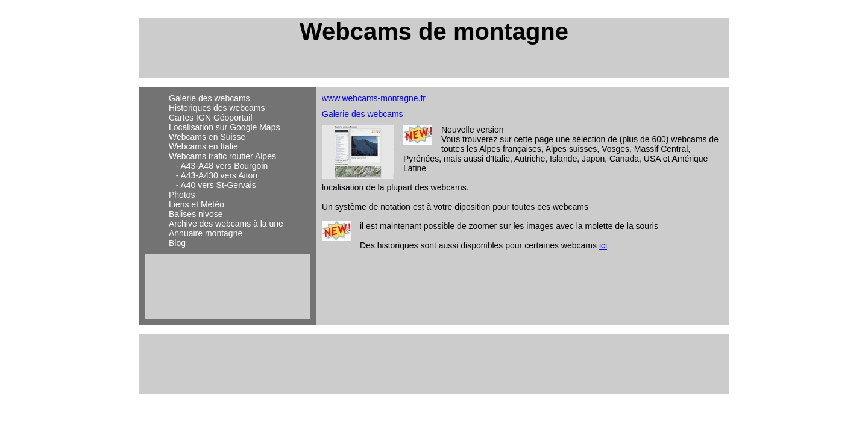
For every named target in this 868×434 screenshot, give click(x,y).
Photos (182, 195)
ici (603, 245)
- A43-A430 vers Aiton (213, 175)
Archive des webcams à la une (226, 224)
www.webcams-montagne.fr (374, 98)
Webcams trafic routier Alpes (222, 156)
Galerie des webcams (209, 98)
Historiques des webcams (217, 108)
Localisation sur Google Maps (224, 127)
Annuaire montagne (206, 233)
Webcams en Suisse (207, 137)
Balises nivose (196, 214)
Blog (177, 243)
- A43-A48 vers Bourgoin (218, 166)
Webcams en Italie (203, 146)
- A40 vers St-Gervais (212, 185)
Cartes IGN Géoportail (211, 118)
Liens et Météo (197, 204)
